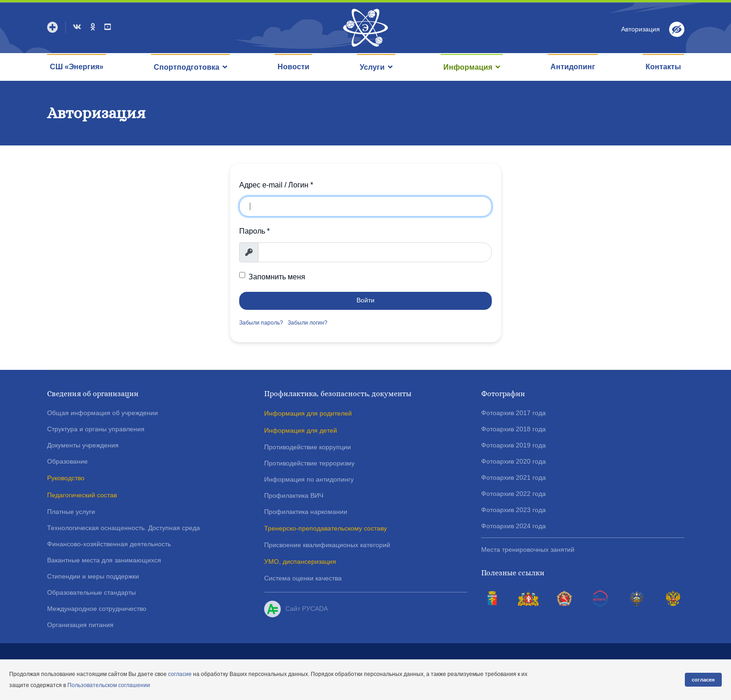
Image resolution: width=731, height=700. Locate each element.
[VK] (77, 27)
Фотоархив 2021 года (514, 477)
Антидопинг (573, 67)
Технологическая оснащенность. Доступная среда (124, 528)
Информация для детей (301, 430)
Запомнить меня (277, 276)
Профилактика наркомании (306, 512)
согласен (703, 680)
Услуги (372, 67)
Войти (365, 300)
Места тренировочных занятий (528, 549)
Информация (468, 67)
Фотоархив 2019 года (514, 445)
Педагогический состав (82, 495)
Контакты (663, 67)
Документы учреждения (83, 445)
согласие (180, 674)
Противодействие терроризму (309, 463)
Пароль (254, 231)
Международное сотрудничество (97, 609)
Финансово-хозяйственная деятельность (109, 544)
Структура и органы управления (96, 429)
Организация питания (80, 625)
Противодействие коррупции (308, 447)
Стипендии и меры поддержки (93, 576)
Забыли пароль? (261, 323)
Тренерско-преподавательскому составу (326, 528)
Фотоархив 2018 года (514, 429)
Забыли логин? (308, 323)
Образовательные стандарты (91, 592)
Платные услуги (71, 512)
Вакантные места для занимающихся (104, 560)
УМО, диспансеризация (300, 561)
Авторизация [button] (640, 29)
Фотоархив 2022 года (514, 494)
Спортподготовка (187, 67)
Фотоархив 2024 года (514, 526)
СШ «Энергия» (77, 67)
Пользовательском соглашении (109, 685)
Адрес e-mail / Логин (276, 185)
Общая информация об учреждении (103, 413)
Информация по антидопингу (309, 479)
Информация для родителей (308, 413)
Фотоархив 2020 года (514, 461)
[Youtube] (108, 27)
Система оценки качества (303, 578)
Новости (293, 67)
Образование (67, 461)
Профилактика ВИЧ (294, 495)
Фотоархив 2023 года (514, 510)
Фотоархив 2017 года (514, 413)
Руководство (66, 478)
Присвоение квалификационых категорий (327, 545)
